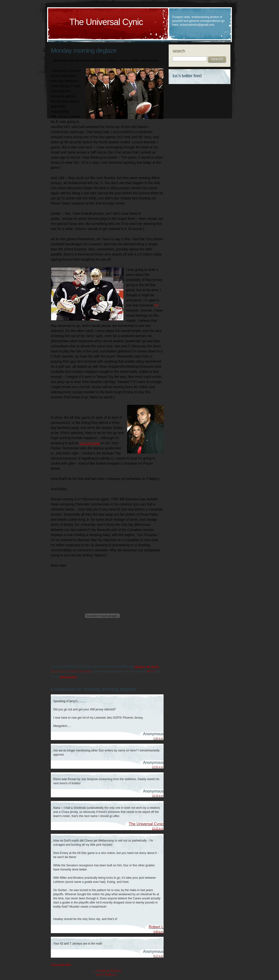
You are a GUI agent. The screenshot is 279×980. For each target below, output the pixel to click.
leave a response (68, 677)
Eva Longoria (90, 443)
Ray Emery (74, 672)
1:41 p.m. (158, 738)
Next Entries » (107, 975)
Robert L (156, 927)
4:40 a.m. (158, 932)
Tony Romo (86, 672)
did (156, 305)
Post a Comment (61, 964)
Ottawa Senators (59, 672)
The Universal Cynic (106, 22)
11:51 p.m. (158, 767)
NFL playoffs (152, 666)
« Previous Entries (107, 971)
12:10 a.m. (158, 796)
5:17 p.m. (158, 956)
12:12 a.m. (158, 829)
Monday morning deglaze (84, 51)
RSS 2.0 (151, 672)
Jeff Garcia (139, 666)
